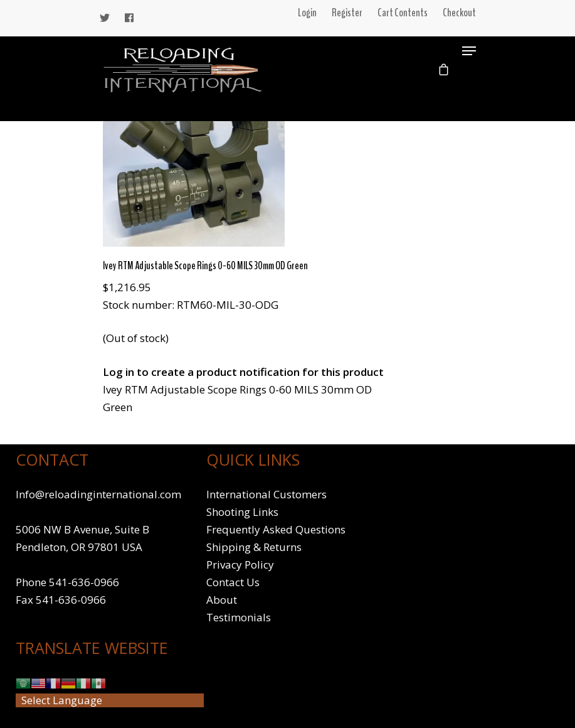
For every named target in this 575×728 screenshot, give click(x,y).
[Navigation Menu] (469, 51)
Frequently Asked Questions (276, 529)
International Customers (266, 494)
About (222, 600)
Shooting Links (242, 512)
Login (307, 13)
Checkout (459, 13)
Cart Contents (403, 13)
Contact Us (233, 582)
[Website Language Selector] (110, 700)
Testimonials (239, 617)
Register (347, 13)
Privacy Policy (240, 565)
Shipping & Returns (254, 547)
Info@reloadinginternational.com (98, 494)
